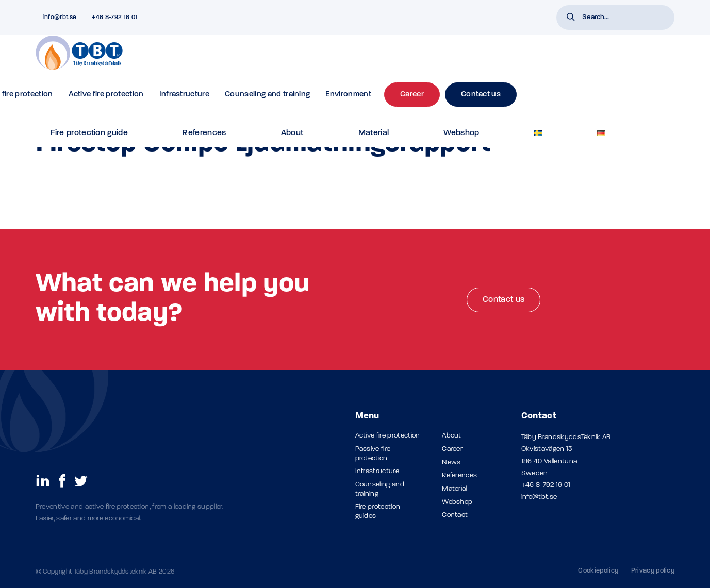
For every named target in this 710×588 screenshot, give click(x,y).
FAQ (248, 18)
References (362, 18)
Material (440, 18)
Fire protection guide (299, 18)
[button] (571, 18)
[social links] (43, 480)
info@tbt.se (539, 497)
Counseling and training (425, 60)
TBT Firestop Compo (147, 92)
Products (100, 92)
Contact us (503, 300)
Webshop (482, 18)
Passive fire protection (170, 60)
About (403, 18)
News (451, 463)
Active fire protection (264, 60)
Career (452, 449)
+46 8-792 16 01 (546, 485)
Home (44, 92)
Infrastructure (342, 60)
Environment (507, 60)
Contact (455, 515)
